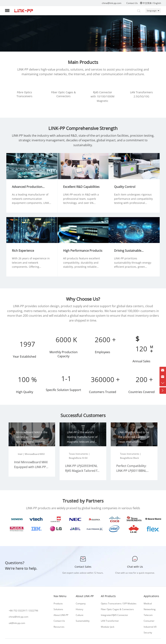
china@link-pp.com (112, 3)
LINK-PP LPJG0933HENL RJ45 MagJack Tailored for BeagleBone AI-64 (83, 462)
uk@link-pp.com (17, 615)
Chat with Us (135, 558)
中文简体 (147, 3)
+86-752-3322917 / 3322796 (23, 602)
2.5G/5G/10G (141, 96)
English (157, 3)
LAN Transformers (141, 92)
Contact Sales (83, 558)
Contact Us (132, 3)
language (150, 11)
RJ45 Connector (103, 92)
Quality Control (127, 181)
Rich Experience (25, 242)
